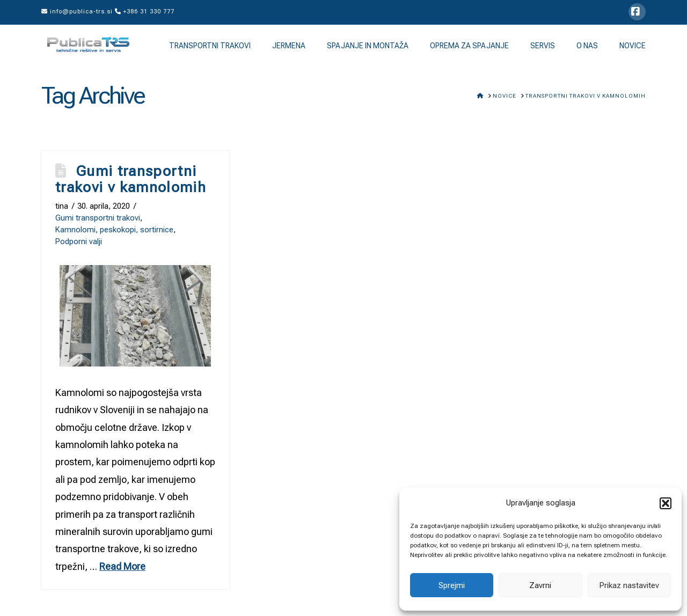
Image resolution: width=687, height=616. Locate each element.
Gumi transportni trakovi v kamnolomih (131, 179)
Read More (122, 566)
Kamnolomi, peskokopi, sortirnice (114, 230)
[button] (666, 503)
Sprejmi (452, 585)
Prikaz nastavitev (629, 585)
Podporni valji (79, 241)
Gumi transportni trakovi (98, 218)
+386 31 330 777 (145, 12)
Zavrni (540, 585)
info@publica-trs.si (77, 12)
